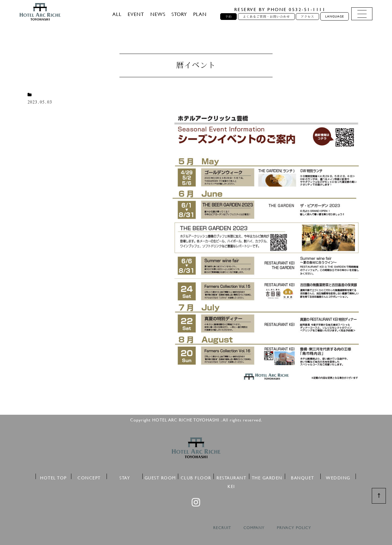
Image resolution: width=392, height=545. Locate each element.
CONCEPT (89, 477)
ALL (117, 14)
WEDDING (338, 477)
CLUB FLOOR (196, 477)
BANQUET (303, 477)
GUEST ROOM (160, 477)
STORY (179, 14)
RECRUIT (222, 528)
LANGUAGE (335, 16)
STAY (125, 477)
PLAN (200, 14)
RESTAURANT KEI (231, 477)
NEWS (158, 14)
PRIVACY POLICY (294, 528)
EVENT (136, 14)
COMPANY (254, 528)
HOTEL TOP (53, 477)
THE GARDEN (267, 477)
